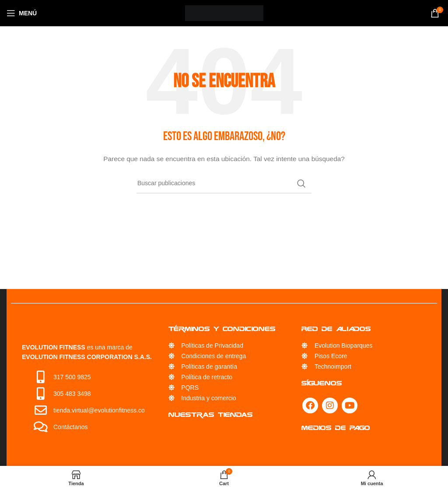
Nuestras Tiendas (211, 414)
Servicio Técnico (205, 433)
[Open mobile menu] (22, 13)
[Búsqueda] (224, 183)
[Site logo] (224, 13)
